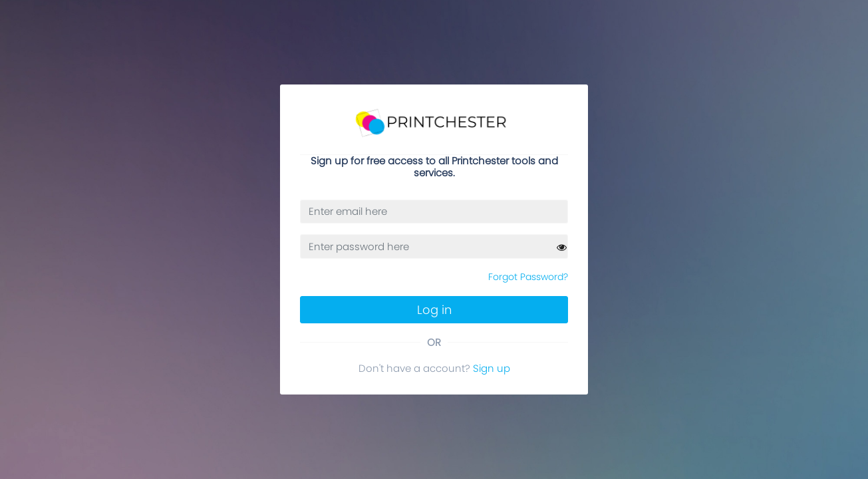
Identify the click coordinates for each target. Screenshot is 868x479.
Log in (434, 310)
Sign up (492, 368)
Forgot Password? (528, 277)
